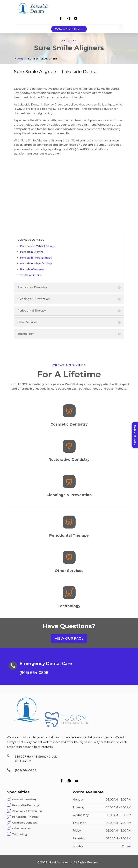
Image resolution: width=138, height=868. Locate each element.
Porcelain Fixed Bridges (36, 258)
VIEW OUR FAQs (69, 638)
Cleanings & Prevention (27, 811)
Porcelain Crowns (32, 252)
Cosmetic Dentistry (24, 799)
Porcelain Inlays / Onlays (36, 263)
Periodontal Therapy (25, 817)
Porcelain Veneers (32, 269)
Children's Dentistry (25, 823)
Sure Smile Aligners (43, 59)
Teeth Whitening (31, 275)
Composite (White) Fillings (38, 246)
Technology (20, 834)
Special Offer (135, 435)
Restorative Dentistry (26, 805)
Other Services (22, 828)
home (19, 59)
